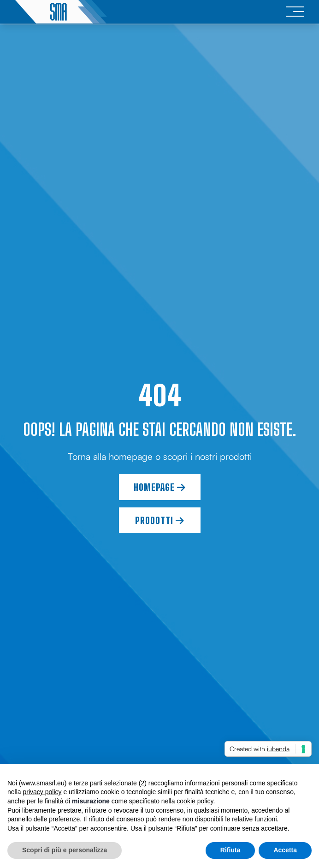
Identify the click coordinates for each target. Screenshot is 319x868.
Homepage (160, 487)
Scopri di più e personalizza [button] (65, 850)
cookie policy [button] (195, 801)
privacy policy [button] (42, 792)
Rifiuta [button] (230, 850)
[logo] (61, 12)
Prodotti (160, 520)
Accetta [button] (285, 850)
